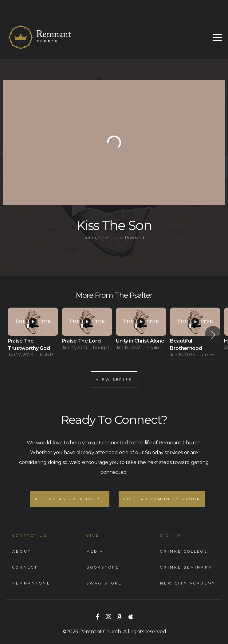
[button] (213, 335)
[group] (33, 335)
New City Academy (188, 583)
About (22, 551)
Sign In (171, 535)
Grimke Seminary (186, 567)
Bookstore (103, 567)
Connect (25, 567)
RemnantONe (31, 583)
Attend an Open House (70, 499)
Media (95, 551)
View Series (114, 380)
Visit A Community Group (162, 499)
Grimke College (184, 551)
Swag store (104, 583)
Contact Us (30, 535)
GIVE (93, 535)
